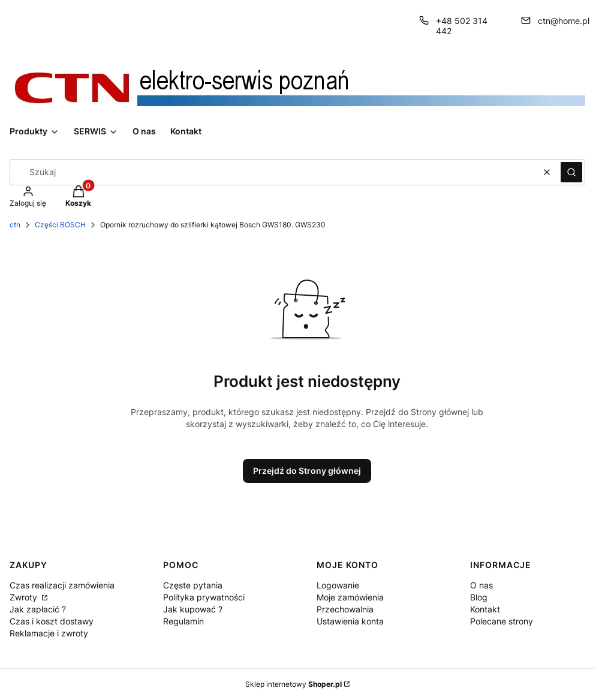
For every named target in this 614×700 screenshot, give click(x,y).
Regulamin (183, 621)
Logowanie (338, 585)
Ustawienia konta (350, 621)
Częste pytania (193, 585)
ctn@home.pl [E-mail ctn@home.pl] (564, 21)
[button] (571, 172)
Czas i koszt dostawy (52, 621)
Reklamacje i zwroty (49, 633)
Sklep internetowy (294, 684)
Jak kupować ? (193, 609)
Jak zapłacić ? (38, 609)
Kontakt (485, 609)
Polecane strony (502, 621)
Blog (479, 597)
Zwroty (25, 597)
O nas (481, 585)
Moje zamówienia (350, 597)
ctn (15, 225)
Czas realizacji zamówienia (62, 585)
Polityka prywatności (204, 597)
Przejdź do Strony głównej (307, 471)
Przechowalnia (345, 609)
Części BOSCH (60, 225)
